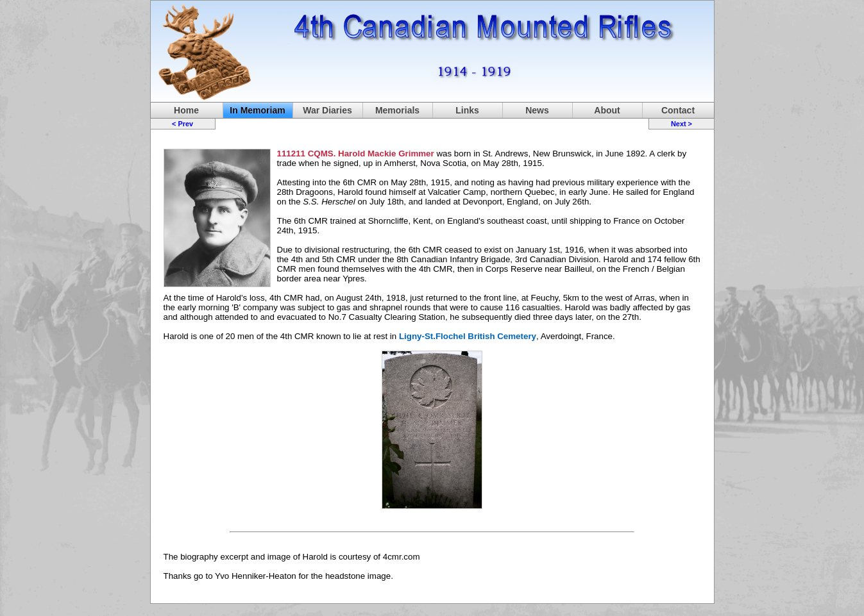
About (607, 110)
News (537, 110)
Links (467, 110)
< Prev (182, 124)
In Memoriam (257, 110)
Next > (682, 124)
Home (186, 110)
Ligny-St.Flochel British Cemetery (468, 336)
